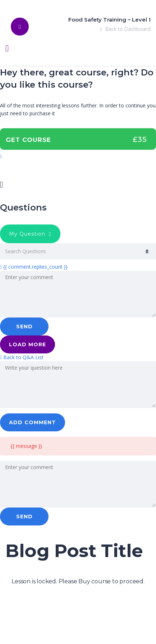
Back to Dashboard (125, 29)
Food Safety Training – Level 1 (109, 20)
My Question (30, 234)
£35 (140, 139)
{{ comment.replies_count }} (34, 267)
